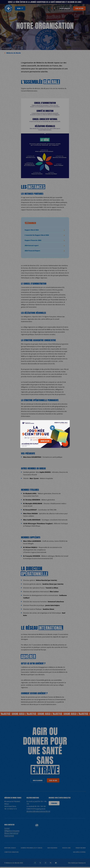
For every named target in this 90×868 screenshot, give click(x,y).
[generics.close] (67, 423)
